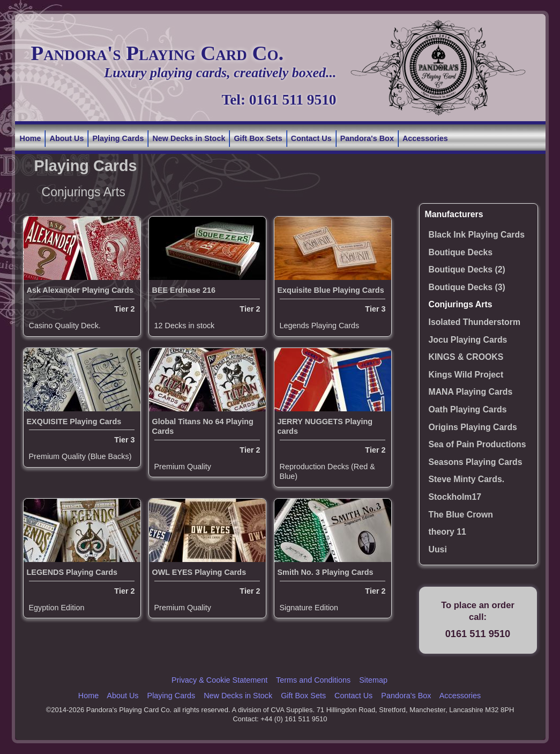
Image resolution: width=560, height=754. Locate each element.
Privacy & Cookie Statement (219, 680)
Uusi (438, 549)
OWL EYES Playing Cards (199, 572)
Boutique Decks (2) (467, 269)
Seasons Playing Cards (476, 462)
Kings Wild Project (466, 375)
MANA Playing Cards (471, 392)
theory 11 (447, 532)
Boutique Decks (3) (467, 287)
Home (31, 138)
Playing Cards (118, 138)
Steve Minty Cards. (467, 479)
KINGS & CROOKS (466, 357)
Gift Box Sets (258, 138)
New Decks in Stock (189, 138)
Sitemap (373, 680)
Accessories (425, 138)
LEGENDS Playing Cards (72, 572)
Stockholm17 (455, 497)
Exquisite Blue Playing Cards (331, 290)
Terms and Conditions (313, 680)
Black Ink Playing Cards (477, 235)
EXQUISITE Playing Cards (74, 422)
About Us (66, 138)
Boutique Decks (461, 252)
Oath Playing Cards (468, 409)
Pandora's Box (367, 138)
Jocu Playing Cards (468, 340)
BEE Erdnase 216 (184, 290)
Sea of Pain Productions (477, 444)
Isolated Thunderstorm (475, 322)
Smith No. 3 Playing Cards (326, 572)
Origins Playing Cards (473, 427)
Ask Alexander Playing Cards (80, 290)
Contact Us (311, 138)
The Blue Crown (461, 515)
